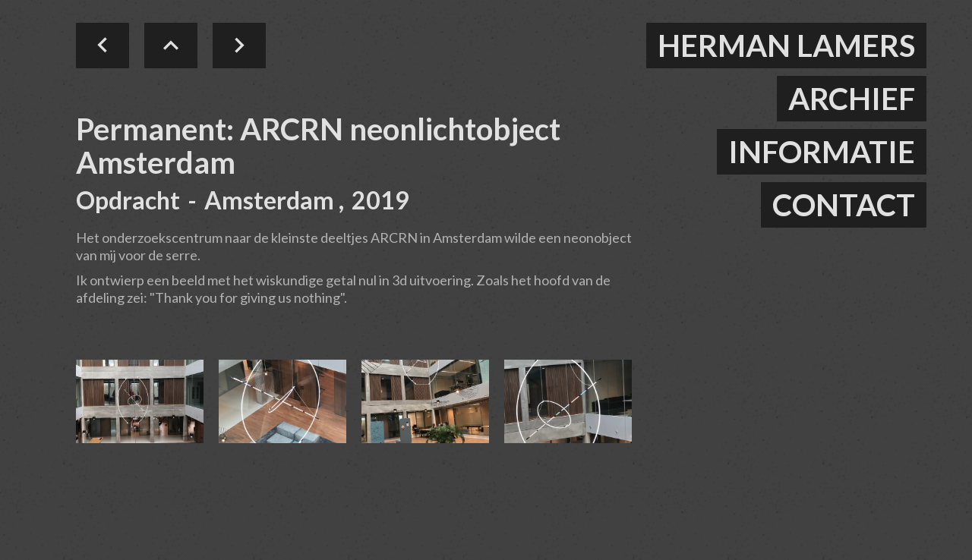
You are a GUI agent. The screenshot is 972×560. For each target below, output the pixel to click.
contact (844, 205)
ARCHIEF (852, 99)
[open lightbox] (140, 402)
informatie (822, 152)
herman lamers (786, 46)
